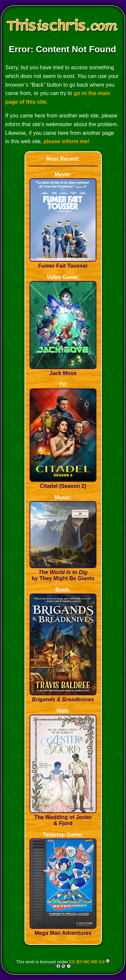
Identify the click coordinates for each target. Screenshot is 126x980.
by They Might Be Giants (63, 572)
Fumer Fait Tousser (63, 263)
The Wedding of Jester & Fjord (63, 817)
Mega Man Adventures (63, 930)
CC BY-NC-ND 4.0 (87, 961)
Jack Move (63, 370)
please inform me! (67, 141)
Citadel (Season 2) (63, 483)
